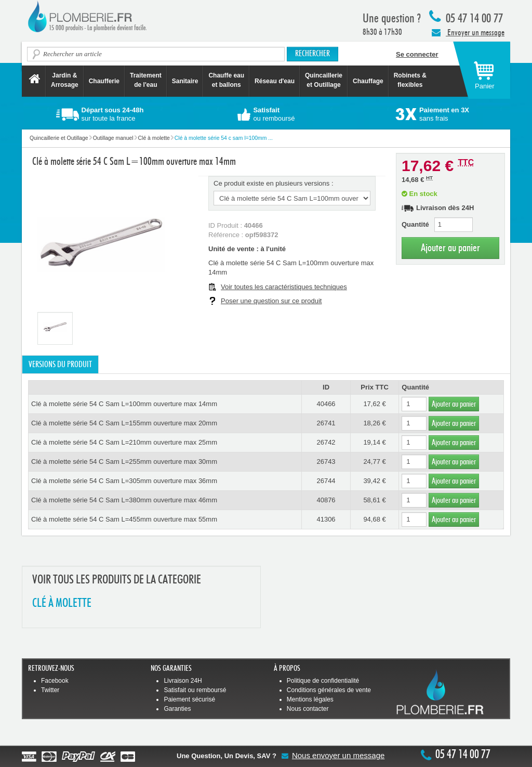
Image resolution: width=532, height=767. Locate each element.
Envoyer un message (468, 32)
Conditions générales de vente (329, 690)
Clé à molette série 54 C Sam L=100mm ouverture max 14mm (124, 404)
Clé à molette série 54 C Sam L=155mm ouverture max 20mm (124, 423)
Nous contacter (308, 709)
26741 (326, 423)
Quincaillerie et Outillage (324, 80)
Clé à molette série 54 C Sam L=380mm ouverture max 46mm (124, 500)
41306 (326, 519)
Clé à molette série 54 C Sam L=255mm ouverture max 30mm (124, 461)
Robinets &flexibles (410, 80)
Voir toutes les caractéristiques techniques (284, 287)
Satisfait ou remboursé (195, 690)
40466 (326, 404)
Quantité (415, 224)
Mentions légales (310, 699)
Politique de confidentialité (323, 681)
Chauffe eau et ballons (226, 80)
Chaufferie (104, 81)
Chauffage (368, 81)
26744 (326, 481)
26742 (326, 442)
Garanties (177, 709)
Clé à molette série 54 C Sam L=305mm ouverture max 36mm (124, 481)
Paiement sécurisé (189, 699)
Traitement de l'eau (146, 80)
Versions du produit (60, 365)
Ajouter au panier (450, 248)
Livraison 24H (183, 681)
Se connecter (417, 54)
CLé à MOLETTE (62, 603)
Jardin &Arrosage (65, 80)
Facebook (55, 681)
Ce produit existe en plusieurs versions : (274, 183)
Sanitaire (185, 81)
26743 (326, 461)
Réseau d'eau (275, 81)
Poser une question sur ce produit (271, 301)
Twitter (50, 690)
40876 (326, 500)
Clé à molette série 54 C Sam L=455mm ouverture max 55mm (124, 519)
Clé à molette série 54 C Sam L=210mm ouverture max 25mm (124, 442)
